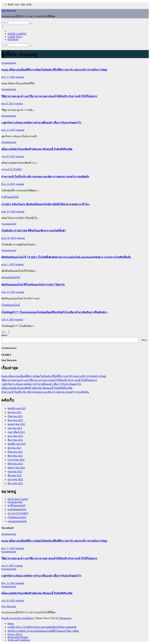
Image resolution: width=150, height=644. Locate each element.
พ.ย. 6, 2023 (8, 103)
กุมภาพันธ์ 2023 (16, 432)
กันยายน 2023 (15, 416)
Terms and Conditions (19, 640)
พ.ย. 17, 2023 (8, 77)
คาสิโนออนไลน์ (10, 197)
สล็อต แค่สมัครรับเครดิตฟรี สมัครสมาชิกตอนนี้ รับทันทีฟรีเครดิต (37, 149)
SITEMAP (13, 39)
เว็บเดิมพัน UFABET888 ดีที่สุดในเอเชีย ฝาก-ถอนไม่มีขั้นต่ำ (33, 231)
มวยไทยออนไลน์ (17, 509)
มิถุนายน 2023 (15, 420)
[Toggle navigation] (3, 26)
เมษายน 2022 (15, 472)
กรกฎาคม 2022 (16, 460)
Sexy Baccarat (9, 10)
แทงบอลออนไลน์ (11, 277)
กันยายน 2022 (15, 452)
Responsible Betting (18, 637)
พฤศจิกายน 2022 (17, 444)
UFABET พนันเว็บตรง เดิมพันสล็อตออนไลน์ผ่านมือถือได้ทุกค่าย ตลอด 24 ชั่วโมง (45, 204)
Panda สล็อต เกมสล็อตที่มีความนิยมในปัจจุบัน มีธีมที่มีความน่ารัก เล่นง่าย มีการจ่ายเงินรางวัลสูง (54, 70)
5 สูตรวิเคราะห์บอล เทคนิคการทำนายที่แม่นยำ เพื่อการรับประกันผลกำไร (41, 123)
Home (11, 624)
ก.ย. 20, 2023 (8, 156)
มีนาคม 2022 (15, 475)
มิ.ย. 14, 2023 (8, 184)
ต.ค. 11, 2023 (8, 130)
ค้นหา (5, 335)
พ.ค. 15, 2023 (8, 211)
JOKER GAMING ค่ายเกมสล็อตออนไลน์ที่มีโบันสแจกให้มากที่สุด (43, 631)
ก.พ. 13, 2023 (8, 292)
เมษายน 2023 (15, 428)
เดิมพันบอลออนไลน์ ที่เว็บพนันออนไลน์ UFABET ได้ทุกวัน (33, 285)
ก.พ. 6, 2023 (8, 319)
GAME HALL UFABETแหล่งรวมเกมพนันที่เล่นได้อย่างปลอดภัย (42, 627)
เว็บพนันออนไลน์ (11, 305)
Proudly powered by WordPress (18, 618)
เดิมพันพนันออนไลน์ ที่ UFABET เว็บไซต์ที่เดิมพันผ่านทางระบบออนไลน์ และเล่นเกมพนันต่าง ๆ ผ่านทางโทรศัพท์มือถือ (66, 257)
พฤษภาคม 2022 (16, 468)
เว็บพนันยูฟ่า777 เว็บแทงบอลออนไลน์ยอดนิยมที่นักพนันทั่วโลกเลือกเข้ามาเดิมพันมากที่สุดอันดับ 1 (55, 312)
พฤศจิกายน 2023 (17, 408)
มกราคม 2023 (15, 436)
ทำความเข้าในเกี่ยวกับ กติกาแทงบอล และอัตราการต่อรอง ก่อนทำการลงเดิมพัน (45, 177)
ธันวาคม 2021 (15, 483)
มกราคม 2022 (15, 479)
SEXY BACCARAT (18, 499)
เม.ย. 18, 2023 (9, 238)
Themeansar (65, 618)
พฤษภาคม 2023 (16, 424)
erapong (20, 77)
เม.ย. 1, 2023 (8, 264)
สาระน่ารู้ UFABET (12, 169)
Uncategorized (9, 63)
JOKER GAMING (17, 34)
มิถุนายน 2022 (15, 464)
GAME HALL (15, 37)
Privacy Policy (15, 634)
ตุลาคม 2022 (14, 448)
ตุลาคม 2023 (14, 412)
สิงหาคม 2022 (15, 456)
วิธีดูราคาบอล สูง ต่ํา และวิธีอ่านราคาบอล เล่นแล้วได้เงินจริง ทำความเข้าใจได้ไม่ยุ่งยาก (49, 96)
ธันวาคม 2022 (15, 440)
